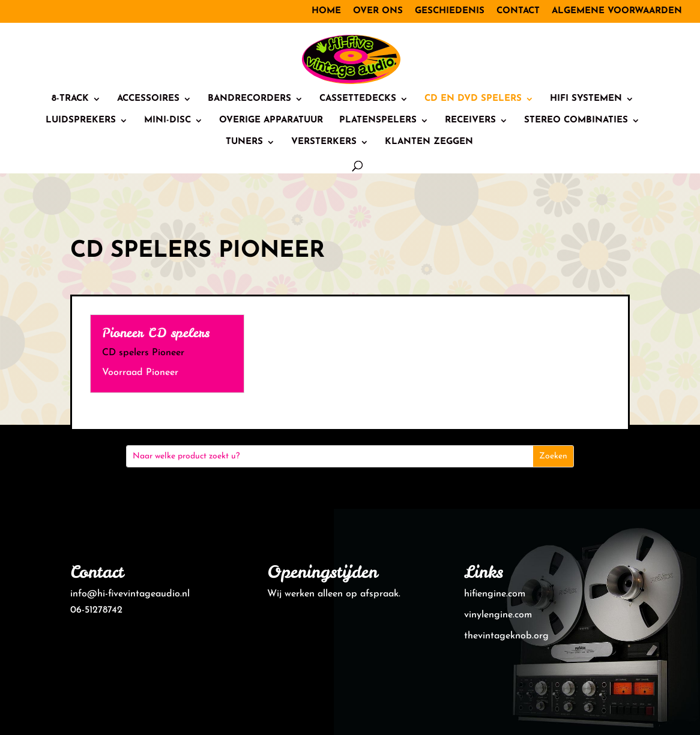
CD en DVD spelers (473, 99)
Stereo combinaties (576, 121)
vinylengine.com (498, 615)
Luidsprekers (81, 121)
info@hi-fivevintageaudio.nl (130, 594)
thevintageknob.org (506, 636)
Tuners (244, 142)
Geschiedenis (450, 11)
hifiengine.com (495, 594)
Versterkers (324, 142)
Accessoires (148, 99)
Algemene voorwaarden (617, 11)
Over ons (378, 11)
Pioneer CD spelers (156, 333)
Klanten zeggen (429, 142)
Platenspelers (378, 121)
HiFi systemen (586, 99)
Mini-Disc (167, 121)
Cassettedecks (358, 99)
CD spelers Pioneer (143, 353)
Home (326, 11)
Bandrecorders (249, 99)
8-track (70, 99)
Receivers (470, 121)
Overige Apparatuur (271, 121)
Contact (518, 11)
